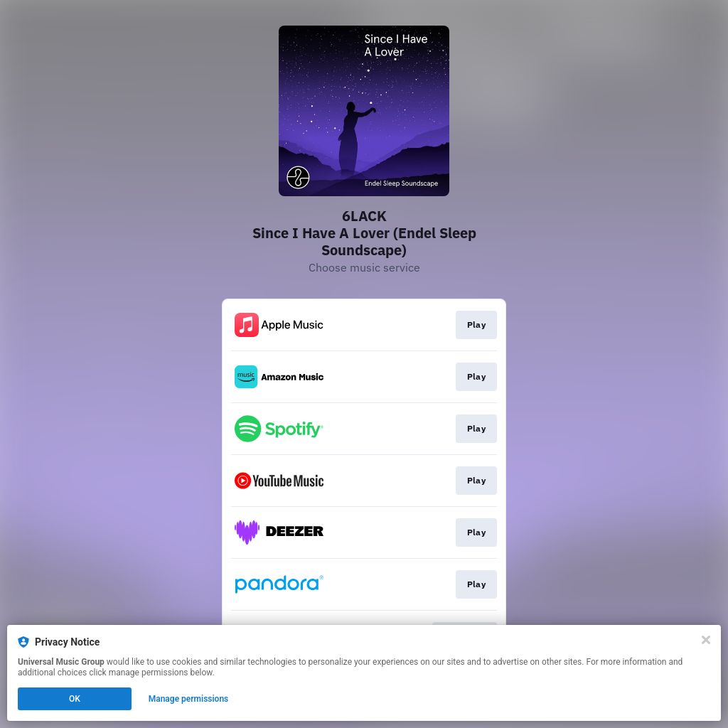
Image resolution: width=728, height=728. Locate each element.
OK (75, 699)
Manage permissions (189, 699)
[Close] (706, 640)
